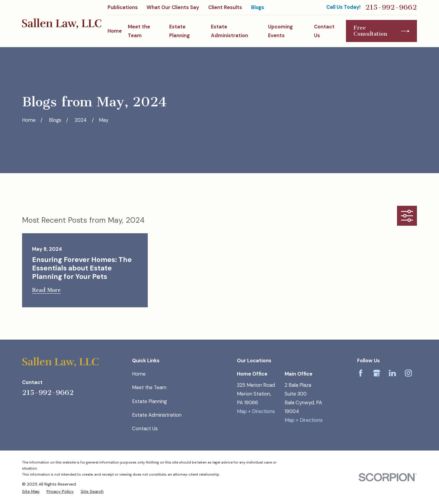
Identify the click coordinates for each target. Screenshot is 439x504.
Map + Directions (256, 411)
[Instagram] (408, 373)
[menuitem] (31, 491)
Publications (123, 7)
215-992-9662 (391, 7)
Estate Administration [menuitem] (229, 31)
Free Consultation (382, 31)
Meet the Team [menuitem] (139, 31)
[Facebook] (361, 373)
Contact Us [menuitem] (324, 31)
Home (139, 374)
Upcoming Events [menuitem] (280, 31)
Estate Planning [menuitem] (179, 31)
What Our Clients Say (173, 7)
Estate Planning (149, 401)
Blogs (258, 7)
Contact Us (145, 429)
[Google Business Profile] (377, 373)
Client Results (225, 7)
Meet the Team (149, 388)
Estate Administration (157, 415)
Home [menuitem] (115, 31)
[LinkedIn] (392, 373)
